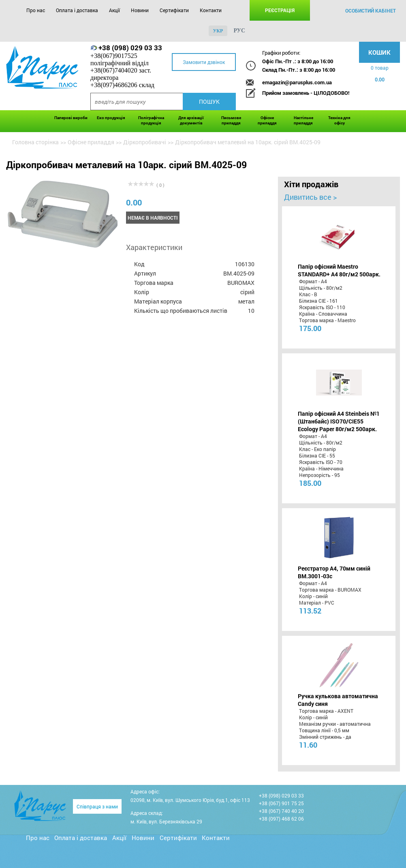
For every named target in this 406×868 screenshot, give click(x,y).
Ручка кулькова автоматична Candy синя (338, 700)
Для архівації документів (191, 120)
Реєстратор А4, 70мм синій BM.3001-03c (334, 572)
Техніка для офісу (339, 120)
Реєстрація (280, 10)
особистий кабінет (371, 11)
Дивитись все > (310, 197)
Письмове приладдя (231, 120)
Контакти (211, 10)
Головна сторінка (35, 142)
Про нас (36, 10)
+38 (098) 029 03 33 (130, 48)
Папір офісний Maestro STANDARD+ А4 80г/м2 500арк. (339, 270)
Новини (140, 10)
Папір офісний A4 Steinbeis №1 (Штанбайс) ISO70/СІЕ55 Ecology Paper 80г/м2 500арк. (339, 421)
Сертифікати (174, 10)
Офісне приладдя (267, 120)
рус (239, 31)
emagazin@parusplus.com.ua (297, 82)
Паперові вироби (71, 118)
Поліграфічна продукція (151, 120)
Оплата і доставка (77, 10)
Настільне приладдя (303, 120)
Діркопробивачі (145, 142)
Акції (114, 10)
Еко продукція (111, 118)
